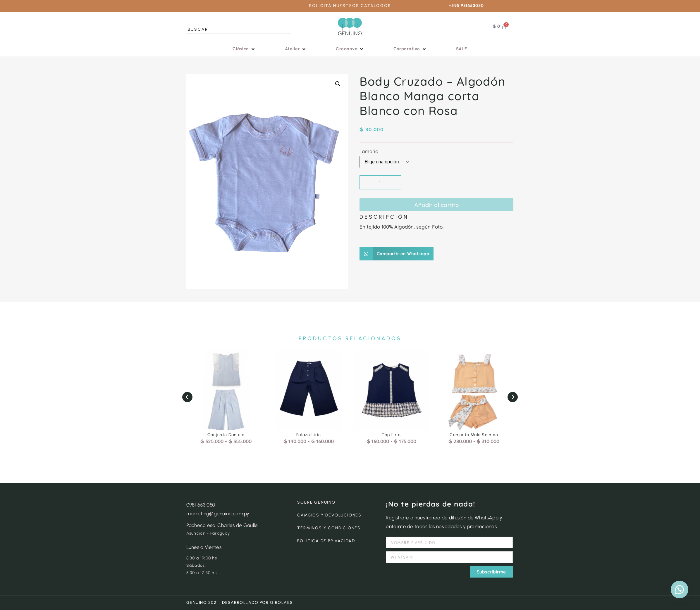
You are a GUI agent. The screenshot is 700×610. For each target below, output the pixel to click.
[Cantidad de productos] (380, 182)
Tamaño (369, 151)
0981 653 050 (201, 505)
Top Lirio (391, 435)
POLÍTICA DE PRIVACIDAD (326, 541)
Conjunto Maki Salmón (474, 435)
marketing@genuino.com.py (218, 514)
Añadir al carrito (437, 205)
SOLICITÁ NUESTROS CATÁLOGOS (350, 6)
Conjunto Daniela (226, 435)
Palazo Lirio (309, 435)
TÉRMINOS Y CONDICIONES (329, 528)
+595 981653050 (466, 6)
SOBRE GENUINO (316, 502)
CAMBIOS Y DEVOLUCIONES (329, 515)
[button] (244, 49)
